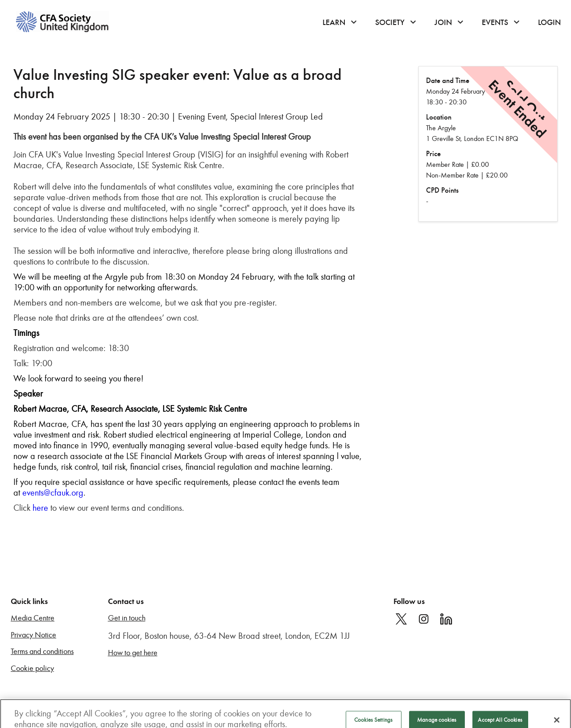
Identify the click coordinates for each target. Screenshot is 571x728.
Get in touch (127, 618)
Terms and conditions (42, 651)
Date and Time (448, 81)
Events (495, 22)
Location (439, 117)
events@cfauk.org (53, 492)
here (40, 508)
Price (433, 154)
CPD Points (442, 190)
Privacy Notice (33, 635)
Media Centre (33, 618)
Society (390, 22)
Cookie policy (32, 668)
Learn (334, 22)
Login (549, 22)
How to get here (133, 653)
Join (443, 22)
